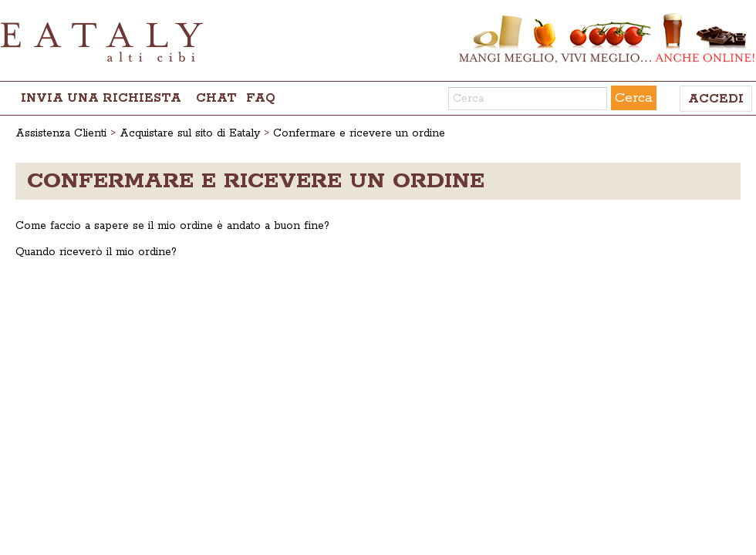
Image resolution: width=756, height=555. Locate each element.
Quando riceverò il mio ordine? (96, 252)
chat (216, 98)
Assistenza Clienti (61, 133)
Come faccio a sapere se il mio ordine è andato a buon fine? (172, 226)
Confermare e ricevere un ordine (359, 133)
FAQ (261, 98)
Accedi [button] (716, 99)
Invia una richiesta (101, 98)
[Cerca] (528, 99)
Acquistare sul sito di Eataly (190, 133)
